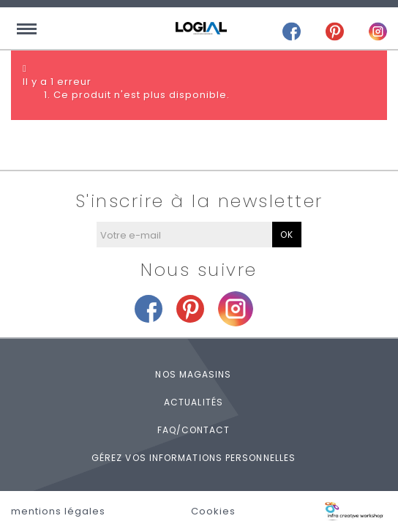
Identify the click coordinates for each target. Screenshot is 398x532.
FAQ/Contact (194, 430)
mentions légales (58, 512)
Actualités (194, 402)
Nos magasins (193, 374)
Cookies (213, 512)
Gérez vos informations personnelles (194, 458)
